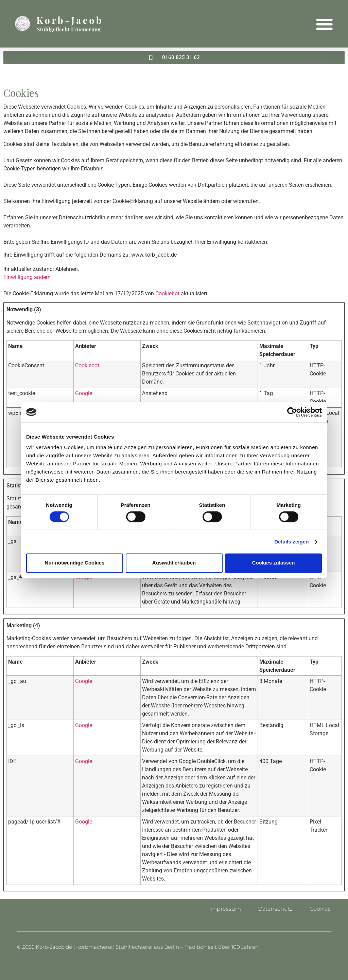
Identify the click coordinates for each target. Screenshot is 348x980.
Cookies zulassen (274, 563)
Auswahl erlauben (174, 563)
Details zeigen (291, 542)
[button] (325, 24)
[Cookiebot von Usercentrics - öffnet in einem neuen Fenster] (292, 412)
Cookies (320, 909)
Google (84, 393)
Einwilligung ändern (27, 277)
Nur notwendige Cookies (75, 563)
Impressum (225, 909)
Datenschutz (275, 909)
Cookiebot (167, 293)
